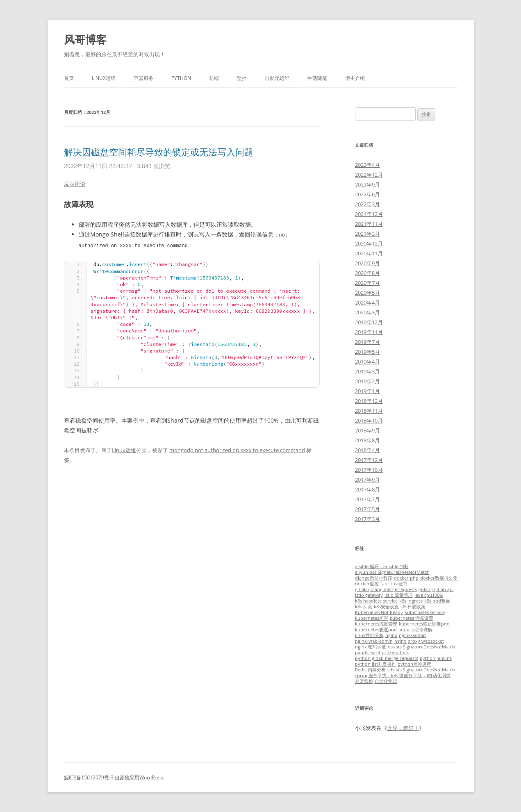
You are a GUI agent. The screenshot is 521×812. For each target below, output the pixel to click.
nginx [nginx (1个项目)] (391, 635)
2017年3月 (367, 519)
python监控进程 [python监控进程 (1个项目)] (414, 664)
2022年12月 (369, 175)
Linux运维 (104, 78)
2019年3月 (367, 371)
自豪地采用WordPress (140, 777)
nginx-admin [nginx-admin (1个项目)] (412, 635)
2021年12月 (369, 214)
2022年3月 (367, 204)
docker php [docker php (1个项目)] (406, 578)
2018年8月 (367, 440)
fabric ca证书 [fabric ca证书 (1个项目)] (394, 584)
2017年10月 (369, 470)
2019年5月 (367, 352)
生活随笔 (317, 78)
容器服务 (143, 78)
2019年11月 (369, 332)
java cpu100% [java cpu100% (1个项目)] (429, 595)
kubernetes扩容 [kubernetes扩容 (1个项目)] (372, 618)
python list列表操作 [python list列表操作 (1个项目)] (375, 664)
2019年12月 (369, 322)
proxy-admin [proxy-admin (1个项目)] (396, 653)
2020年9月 (367, 263)
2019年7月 (367, 342)
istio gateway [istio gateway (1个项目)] (369, 595)
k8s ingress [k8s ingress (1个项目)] (411, 601)
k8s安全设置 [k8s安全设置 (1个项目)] (386, 607)
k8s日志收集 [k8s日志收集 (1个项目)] (413, 607)
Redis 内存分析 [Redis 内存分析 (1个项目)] (370, 670)
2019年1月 (367, 391)
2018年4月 (367, 450)
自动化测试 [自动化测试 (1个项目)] (386, 681)
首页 (69, 78)
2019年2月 (367, 381)
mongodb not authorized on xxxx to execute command (237, 449)
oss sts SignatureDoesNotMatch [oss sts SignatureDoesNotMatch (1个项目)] (421, 647)
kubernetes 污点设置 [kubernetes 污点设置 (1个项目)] (412, 618)
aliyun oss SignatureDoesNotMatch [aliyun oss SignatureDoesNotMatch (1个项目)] (392, 572)
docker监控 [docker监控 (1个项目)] (367, 584)
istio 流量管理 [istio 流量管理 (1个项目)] (399, 595)
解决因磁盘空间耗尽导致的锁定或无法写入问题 (159, 152)
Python (181, 78)
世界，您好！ (403, 728)
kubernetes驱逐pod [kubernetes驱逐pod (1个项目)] (376, 630)
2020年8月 (367, 273)
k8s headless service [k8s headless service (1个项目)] (376, 601)
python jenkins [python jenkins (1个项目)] (436, 658)
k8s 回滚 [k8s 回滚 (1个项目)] (364, 607)
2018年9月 (367, 430)
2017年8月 (367, 489)
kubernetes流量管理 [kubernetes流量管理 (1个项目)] (376, 624)
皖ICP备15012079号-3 (89, 777)
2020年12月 (369, 243)
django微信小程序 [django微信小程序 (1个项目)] (374, 578)
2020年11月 (369, 253)
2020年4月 (367, 303)
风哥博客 (85, 39)
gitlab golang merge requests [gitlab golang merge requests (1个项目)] (386, 589)
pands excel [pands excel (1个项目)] (367, 653)
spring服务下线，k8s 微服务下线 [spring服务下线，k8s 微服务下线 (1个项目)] (388, 676)
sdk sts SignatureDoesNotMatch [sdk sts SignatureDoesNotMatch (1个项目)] (421, 670)
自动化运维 (277, 78)
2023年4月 (367, 165)
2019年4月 (367, 362)
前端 (214, 78)
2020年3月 (367, 312)
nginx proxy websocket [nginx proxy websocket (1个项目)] (419, 641)
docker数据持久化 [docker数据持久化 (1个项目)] (439, 578)
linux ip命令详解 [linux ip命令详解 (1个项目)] (415, 630)
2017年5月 (367, 509)
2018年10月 (369, 421)
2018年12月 (369, 401)
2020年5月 (367, 293)
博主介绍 (355, 78)
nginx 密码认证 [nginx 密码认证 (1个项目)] (371, 647)
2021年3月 (367, 234)
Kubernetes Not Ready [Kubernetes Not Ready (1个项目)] (379, 612)
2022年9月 (367, 184)
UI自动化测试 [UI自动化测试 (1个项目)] (437, 676)
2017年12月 (369, 460)
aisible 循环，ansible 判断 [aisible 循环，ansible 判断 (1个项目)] (382, 566)
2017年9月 (367, 480)
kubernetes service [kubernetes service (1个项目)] (425, 612)
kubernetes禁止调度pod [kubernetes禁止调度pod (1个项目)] (424, 624)
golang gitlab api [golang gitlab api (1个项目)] (436, 589)
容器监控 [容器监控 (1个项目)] (364, 681)
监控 (242, 78)
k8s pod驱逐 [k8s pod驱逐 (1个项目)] (437, 601)
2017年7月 (367, 499)
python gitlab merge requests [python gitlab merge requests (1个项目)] (387, 658)
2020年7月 (367, 283)
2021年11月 (369, 224)
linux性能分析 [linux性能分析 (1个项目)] (369, 635)
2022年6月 (367, 194)
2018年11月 (369, 411)
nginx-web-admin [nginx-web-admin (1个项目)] (374, 641)
